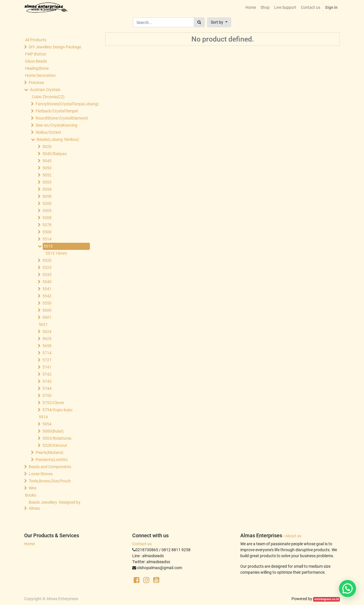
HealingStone (37, 68)
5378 (47, 225)
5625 (47, 339)
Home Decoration (40, 75)
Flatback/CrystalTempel (57, 111)
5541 (47, 289)
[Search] (199, 22)
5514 (47, 239)
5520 (47, 260)
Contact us (142, 544)
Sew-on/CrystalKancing (56, 125)
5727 (47, 360)
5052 (47, 175)
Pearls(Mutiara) (49, 452)
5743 (47, 381)
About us (293, 536)
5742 (47, 374)
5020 (47, 147)
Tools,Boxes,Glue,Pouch (50, 481)
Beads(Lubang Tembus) (58, 139)
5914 (43, 417)
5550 (47, 303)
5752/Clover (53, 403)
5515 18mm (56, 253)
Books (31, 495)
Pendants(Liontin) (52, 460)
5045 (47, 161)
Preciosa (36, 83)
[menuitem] (251, 8)
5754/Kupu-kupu (57, 410)
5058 (47, 196)
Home (29, 544)
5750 (47, 396)
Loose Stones (41, 474)
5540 (47, 282)
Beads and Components (50, 467)
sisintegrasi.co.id (326, 599)
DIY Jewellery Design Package (55, 47)
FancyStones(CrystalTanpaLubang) (61, 104)
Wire (33, 488)
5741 (47, 367)
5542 (47, 296)
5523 (47, 267)
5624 (47, 332)
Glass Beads (36, 61)
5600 (47, 310)
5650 (47, 346)
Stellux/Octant (48, 132)
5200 (47, 203)
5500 (47, 232)
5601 (47, 317)
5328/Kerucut (55, 445)
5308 (47, 218)
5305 (47, 211)
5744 (47, 388)
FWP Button (36, 54)
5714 (47, 353)
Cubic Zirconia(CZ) (48, 97)
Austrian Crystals (45, 90)
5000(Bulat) (53, 431)
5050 (47, 168)
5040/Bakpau (55, 154)
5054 (47, 189)
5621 (43, 324)
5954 (47, 424)
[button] (219, 22)
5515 (48, 246)
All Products (36, 40)
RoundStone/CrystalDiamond (61, 118)
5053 (47, 182)
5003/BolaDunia (57, 438)
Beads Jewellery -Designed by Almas (55, 505)
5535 (47, 275)
